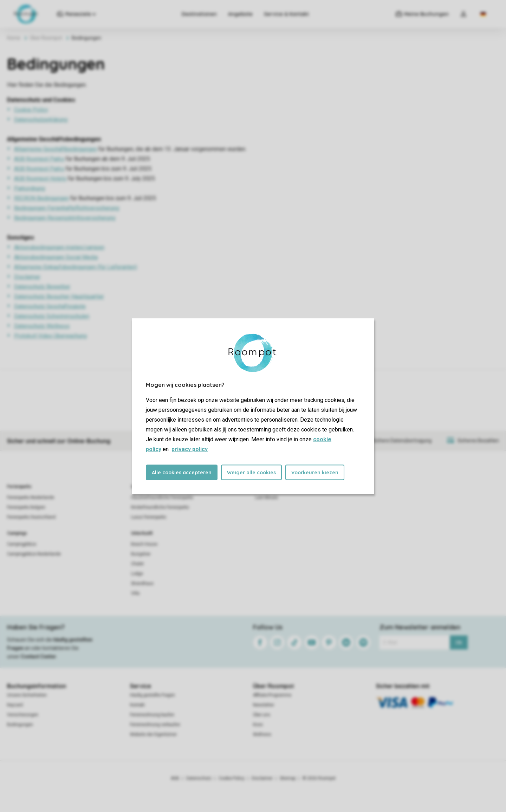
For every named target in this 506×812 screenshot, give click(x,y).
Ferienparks (19, 487)
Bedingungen (20, 725)
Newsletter (264, 705)
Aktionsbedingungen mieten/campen (59, 247)
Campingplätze (22, 544)
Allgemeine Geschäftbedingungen (56, 149)
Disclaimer (27, 277)
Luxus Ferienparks (149, 517)
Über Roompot (46, 38)
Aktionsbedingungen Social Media (56, 257)
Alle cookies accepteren (182, 472)
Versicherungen (23, 715)
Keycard (15, 705)
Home (14, 38)
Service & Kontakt (286, 14)
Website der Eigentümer (153, 734)
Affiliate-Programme (272, 695)
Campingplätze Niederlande (34, 554)
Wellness (262, 734)
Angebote (240, 14)
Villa (135, 593)
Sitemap (288, 778)
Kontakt (137, 705)
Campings (17, 533)
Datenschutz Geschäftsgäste (50, 306)
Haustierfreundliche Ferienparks (162, 497)
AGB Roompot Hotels (40, 179)
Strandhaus (142, 583)
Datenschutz (199, 778)
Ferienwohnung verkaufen (155, 725)
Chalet (137, 564)
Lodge (137, 574)
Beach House (144, 544)
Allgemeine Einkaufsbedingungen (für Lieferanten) (76, 267)
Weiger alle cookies (251, 472)
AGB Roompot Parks (39, 159)
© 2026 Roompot (319, 778)
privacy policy (190, 449)
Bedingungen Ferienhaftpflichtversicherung (67, 208)
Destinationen (199, 14)
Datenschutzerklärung (41, 120)
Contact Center (38, 656)
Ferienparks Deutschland (31, 517)
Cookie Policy (31, 110)
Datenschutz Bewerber (42, 287)
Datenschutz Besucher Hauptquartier (59, 296)
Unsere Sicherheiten (27, 695)
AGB (175, 778)
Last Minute (267, 497)
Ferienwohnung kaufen (152, 715)
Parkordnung (30, 188)
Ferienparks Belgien (26, 507)
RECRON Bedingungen (41, 198)
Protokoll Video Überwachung (50, 336)
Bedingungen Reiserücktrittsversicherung (65, 218)
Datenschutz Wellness (42, 326)
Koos (258, 725)
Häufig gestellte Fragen (153, 695)
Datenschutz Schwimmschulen (52, 316)
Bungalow (141, 554)
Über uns (262, 715)
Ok (459, 642)
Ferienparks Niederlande (31, 497)
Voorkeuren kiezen (315, 472)
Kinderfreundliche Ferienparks (160, 507)
